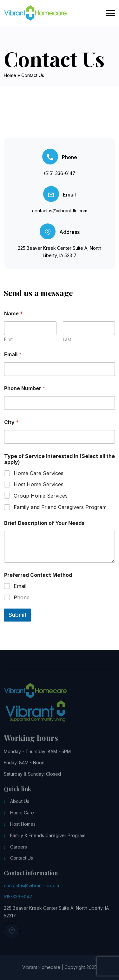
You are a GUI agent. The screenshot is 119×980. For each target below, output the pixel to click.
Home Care (22, 817)
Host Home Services (39, 484)
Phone (22, 597)
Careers (19, 851)
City (11, 422)
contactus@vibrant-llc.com (60, 211)
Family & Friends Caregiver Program (48, 839)
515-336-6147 (18, 901)
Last (67, 339)
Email (13, 355)
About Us (20, 805)
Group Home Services (41, 496)
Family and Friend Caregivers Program (60, 507)
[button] (110, 13)
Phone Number (25, 388)
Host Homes (23, 828)
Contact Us (22, 862)
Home (10, 75)
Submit (17, 615)
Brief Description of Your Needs (44, 523)
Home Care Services (39, 473)
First (8, 339)
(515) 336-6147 (60, 173)
